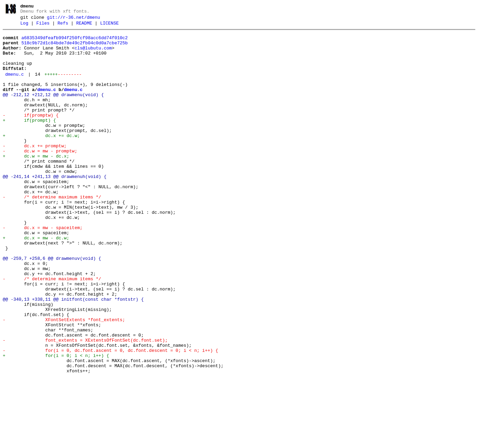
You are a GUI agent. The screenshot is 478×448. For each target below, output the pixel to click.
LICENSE (110, 26)
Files (43, 26)
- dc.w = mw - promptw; (40, 177)
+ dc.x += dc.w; (41, 158)
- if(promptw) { (31, 134)
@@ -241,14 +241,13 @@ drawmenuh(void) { (55, 207)
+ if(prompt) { (29, 140)
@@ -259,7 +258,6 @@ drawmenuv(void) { (52, 305)
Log (24, 26)
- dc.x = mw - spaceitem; (43, 269)
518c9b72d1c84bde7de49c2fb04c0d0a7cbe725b (75, 48)
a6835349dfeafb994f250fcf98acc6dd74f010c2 (75, 42)
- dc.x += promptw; (35, 170)
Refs (63, 26)
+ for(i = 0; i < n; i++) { (56, 422)
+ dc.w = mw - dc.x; (36, 183)
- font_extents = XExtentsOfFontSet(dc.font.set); (85, 404)
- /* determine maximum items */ (52, 232)
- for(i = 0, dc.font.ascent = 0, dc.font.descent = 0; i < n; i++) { (110, 416)
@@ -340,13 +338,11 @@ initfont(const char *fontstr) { (73, 355)
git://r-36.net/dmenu (74, 19)
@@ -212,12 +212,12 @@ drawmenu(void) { (53, 109)
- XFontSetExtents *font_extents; (64, 379)
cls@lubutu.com (93, 54)
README (84, 26)
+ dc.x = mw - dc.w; (36, 281)
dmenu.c (14, 86)
